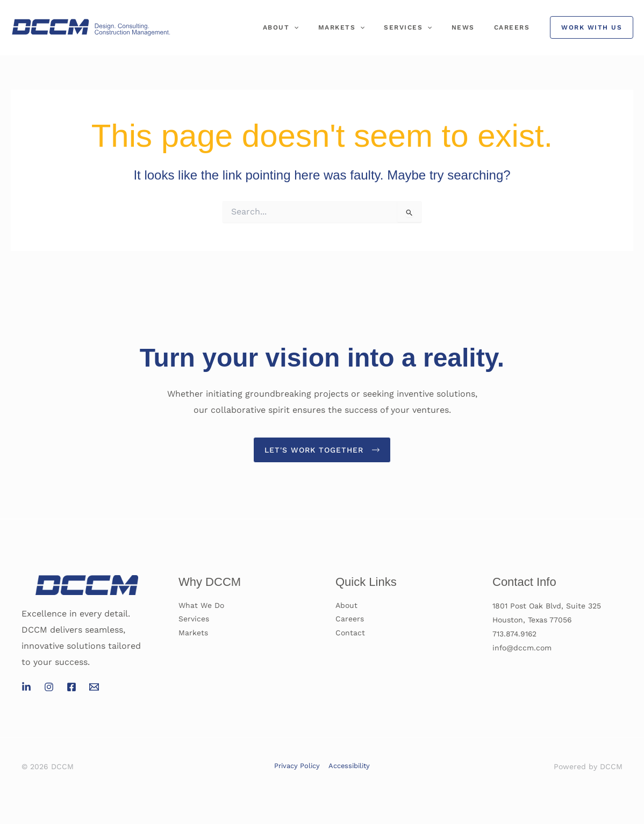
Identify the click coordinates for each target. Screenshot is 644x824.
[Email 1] (94, 687)
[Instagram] (49, 687)
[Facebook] (71, 687)
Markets (364, 27)
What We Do (201, 606)
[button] (592, 27)
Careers (515, 27)
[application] (323, 27)
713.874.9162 (515, 634)
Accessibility (348, 766)
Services (424, 27)
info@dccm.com (522, 648)
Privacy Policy (298, 766)
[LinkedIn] (26, 687)
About (310, 27)
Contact (350, 634)
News (473, 27)
